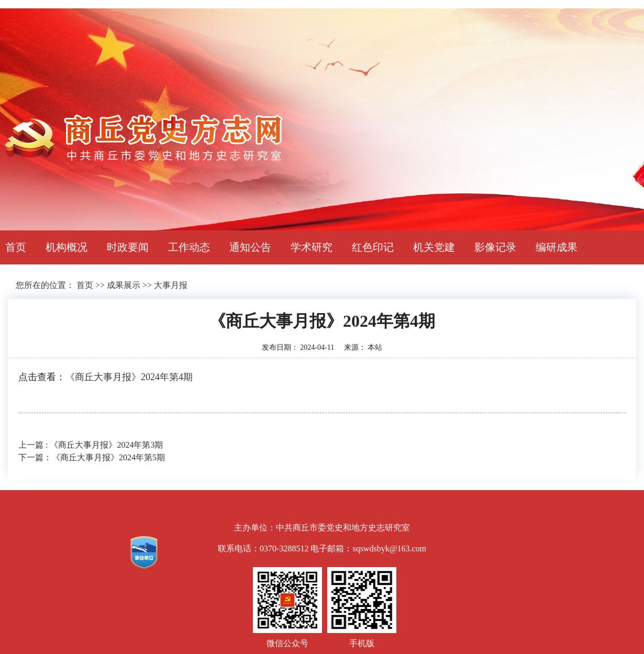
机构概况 (66, 247)
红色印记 (373, 247)
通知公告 (250, 247)
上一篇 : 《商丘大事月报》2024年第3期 (91, 445)
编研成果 (557, 247)
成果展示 (124, 285)
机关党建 (434, 247)
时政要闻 (128, 247)
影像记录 (495, 247)
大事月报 (171, 285)
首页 (16, 247)
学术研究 (312, 247)
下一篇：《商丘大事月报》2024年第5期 (92, 457)
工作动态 (189, 247)
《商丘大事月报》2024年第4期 (129, 377)
